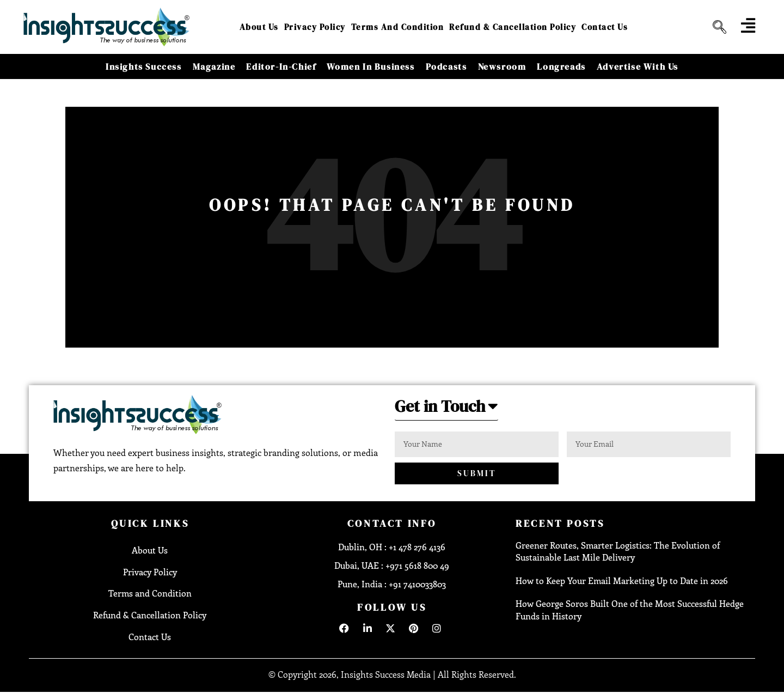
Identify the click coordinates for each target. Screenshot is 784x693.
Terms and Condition (398, 27)
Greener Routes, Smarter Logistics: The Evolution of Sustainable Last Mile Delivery (618, 551)
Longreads (561, 66)
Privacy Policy (315, 27)
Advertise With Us (638, 66)
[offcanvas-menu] (748, 26)
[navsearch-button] (715, 27)
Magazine (214, 66)
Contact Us (605, 27)
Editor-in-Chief (281, 66)
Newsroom (502, 66)
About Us (259, 27)
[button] (446, 409)
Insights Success (144, 66)
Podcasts (446, 66)
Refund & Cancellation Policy (513, 27)
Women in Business (370, 66)
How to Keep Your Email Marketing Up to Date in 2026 (622, 580)
